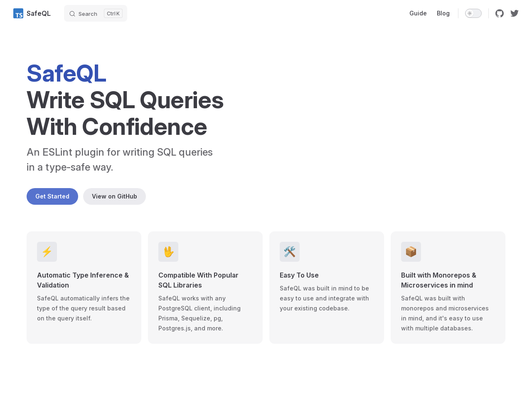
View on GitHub (115, 196)
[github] (500, 13)
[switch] (473, 13)
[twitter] (515, 13)
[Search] (96, 13)
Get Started (52, 196)
